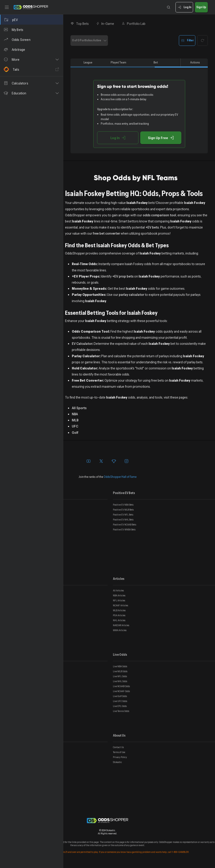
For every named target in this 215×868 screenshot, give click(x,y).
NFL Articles (119, 600)
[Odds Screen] (32, 40)
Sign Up (201, 7)
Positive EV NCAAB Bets (125, 525)
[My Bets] (32, 30)
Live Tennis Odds (121, 711)
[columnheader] (76, 63)
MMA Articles (120, 630)
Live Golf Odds (120, 696)
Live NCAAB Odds (121, 686)
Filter (187, 41)
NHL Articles (119, 620)
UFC (75, 426)
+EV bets (152, 227)
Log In (184, 7)
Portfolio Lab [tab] (133, 23)
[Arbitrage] (32, 49)
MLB (75, 420)
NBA (75, 414)
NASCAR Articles (121, 625)
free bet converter (106, 233)
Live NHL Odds (120, 681)
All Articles (118, 590)
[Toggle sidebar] (7, 7)
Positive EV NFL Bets (123, 515)
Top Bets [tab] (80, 23)
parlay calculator (131, 294)
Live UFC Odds (120, 701)
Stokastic (117, 762)
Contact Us (118, 747)
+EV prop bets (123, 276)
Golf (75, 432)
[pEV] (32, 20)
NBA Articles (119, 595)
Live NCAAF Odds (121, 691)
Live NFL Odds (120, 676)
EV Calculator (82, 343)
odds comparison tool (159, 215)
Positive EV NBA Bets (123, 505)
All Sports (79, 408)
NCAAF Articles (120, 605)
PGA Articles (119, 615)
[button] (32, 59)
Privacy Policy (120, 757)
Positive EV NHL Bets (123, 520)
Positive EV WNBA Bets (124, 530)
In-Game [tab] (105, 23)
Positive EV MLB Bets (123, 510)
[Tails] (32, 69)
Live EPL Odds (120, 706)
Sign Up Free (161, 138)
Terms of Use (119, 752)
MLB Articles (119, 610)
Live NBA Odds (120, 666)
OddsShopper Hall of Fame (120, 477)
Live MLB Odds (120, 671)
